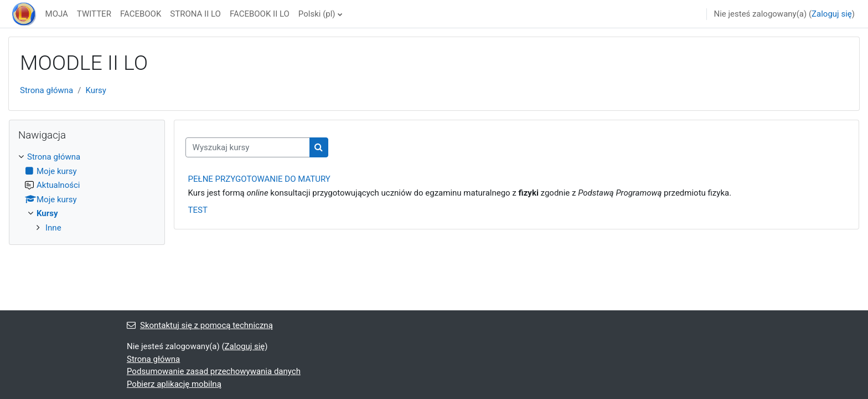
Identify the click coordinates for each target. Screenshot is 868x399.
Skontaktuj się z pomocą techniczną (200, 325)
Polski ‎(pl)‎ (317, 14)
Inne (53, 228)
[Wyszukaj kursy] (248, 148)
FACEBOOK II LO (260, 14)
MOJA (57, 14)
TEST (198, 210)
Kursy (95, 90)
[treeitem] (87, 192)
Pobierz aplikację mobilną (174, 384)
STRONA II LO (195, 14)
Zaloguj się (832, 14)
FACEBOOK (141, 14)
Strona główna (46, 90)
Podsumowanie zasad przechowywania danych (214, 371)
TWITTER (94, 14)
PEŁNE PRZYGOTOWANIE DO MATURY (259, 179)
